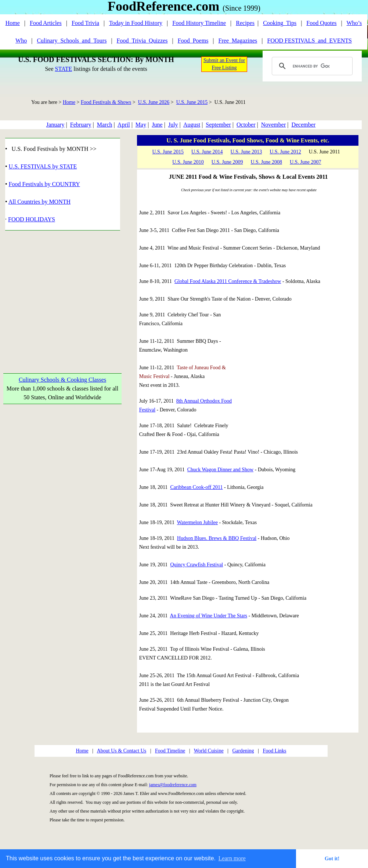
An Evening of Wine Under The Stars (209, 616)
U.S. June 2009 (227, 162)
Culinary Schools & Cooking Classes (62, 380)
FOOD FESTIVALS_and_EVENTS (310, 41)
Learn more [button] (232, 858)
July (173, 125)
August (192, 125)
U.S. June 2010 (188, 162)
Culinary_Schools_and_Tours (72, 41)
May (141, 125)
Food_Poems (193, 41)
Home (13, 23)
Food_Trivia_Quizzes (142, 41)
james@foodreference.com (173, 785)
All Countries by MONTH (39, 202)
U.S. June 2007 (306, 162)
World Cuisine (209, 751)
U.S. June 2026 (154, 102)
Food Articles (46, 23)
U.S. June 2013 (246, 152)
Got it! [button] (332, 858)
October (246, 125)
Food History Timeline (199, 23)
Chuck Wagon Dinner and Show (221, 470)
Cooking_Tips (280, 23)
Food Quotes (321, 23)
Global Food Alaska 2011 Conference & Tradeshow (228, 281)
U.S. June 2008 (266, 162)
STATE (63, 69)
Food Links (274, 751)
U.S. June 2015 (192, 102)
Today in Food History (136, 23)
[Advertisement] (63, 293)
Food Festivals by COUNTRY (44, 184)
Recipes (245, 23)
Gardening (243, 751)
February (81, 125)
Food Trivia (85, 23)
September (218, 125)
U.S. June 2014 (207, 152)
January (55, 125)
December (303, 125)
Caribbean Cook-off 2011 (196, 487)
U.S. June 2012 (285, 152)
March (105, 125)
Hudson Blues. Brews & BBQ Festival (217, 538)
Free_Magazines (238, 41)
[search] (311, 66)
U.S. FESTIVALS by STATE (43, 166)
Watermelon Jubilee (197, 522)
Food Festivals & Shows (106, 102)
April (124, 125)
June (157, 125)
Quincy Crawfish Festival (196, 565)
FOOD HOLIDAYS (32, 219)
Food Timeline (170, 751)
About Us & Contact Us (122, 751)
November (274, 125)
